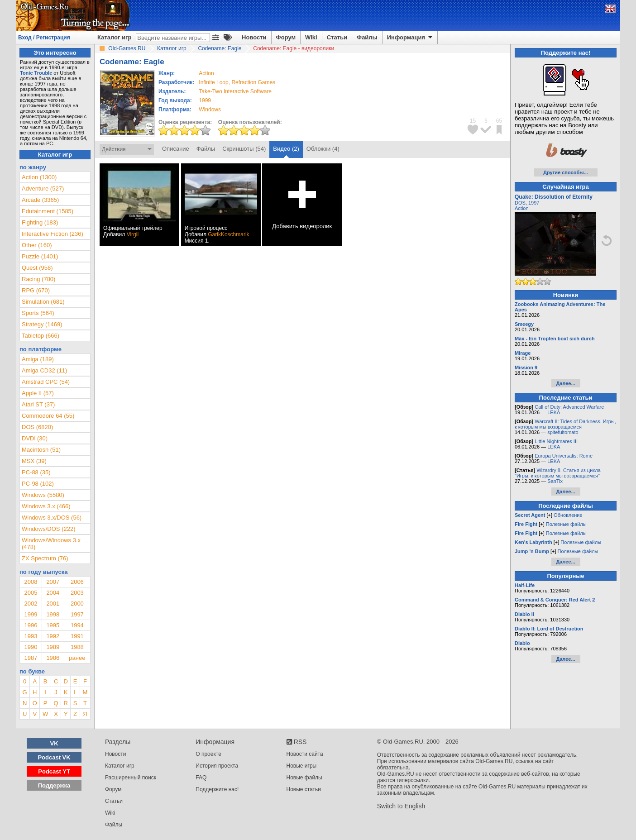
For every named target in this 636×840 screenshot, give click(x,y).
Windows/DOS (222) (48, 529)
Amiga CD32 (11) (44, 370)
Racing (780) (38, 279)
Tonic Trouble (36, 73)
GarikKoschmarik (228, 234)
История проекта (217, 766)
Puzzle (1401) (40, 256)
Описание (176, 149)
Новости (254, 37)
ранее (77, 658)
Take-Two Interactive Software (235, 91)
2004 (53, 593)
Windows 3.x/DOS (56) (52, 518)
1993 (31, 636)
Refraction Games (253, 82)
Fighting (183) (40, 222)
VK (54, 743)
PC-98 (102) (38, 484)
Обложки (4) (323, 149)
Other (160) (37, 245)
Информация (410, 38)
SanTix (555, 481)
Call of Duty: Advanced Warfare (569, 407)
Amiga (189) (38, 359)
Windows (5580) (43, 495)
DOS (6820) (37, 427)
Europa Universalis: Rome (564, 456)
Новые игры (302, 766)
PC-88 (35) (36, 472)
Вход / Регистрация (44, 38)
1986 (53, 658)
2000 (77, 604)
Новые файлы (304, 778)
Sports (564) (38, 313)
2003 (77, 593)
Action (522, 208)
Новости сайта (305, 754)
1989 (53, 647)
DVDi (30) (35, 438)
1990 (31, 647)
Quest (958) (37, 268)
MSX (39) (34, 461)
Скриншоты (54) (244, 149)
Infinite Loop (213, 82)
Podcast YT (54, 771)
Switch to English (401, 806)
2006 (77, 582)
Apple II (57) (38, 393)
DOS (520, 203)
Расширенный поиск (131, 778)
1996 (31, 625)
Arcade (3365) (40, 200)
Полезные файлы (566, 524)
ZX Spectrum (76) (45, 558)
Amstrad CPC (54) (46, 382)
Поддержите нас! (217, 789)
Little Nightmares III (556, 441)
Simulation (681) (43, 302)
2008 (31, 582)
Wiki (311, 37)
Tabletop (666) (41, 336)
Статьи (337, 37)
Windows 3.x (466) (46, 506)
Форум (286, 37)
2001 (53, 604)
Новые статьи (304, 789)
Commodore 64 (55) (48, 416)
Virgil (133, 234)
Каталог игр (114, 37)
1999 (205, 100)
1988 (77, 647)
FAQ (201, 778)
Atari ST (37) (38, 404)
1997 (77, 614)
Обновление (568, 515)
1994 (77, 625)
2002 (31, 604)
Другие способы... (566, 172)
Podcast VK (54, 757)
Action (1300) (39, 177)
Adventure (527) (43, 189)
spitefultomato (563, 432)
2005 (31, 593)
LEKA (554, 412)
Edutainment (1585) (48, 211)
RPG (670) (36, 290)
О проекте (208, 754)
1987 (31, 658)
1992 (53, 636)
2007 (53, 582)
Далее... (565, 383)
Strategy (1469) (42, 324)
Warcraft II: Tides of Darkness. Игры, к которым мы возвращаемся (565, 424)
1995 (53, 625)
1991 (77, 636)
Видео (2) (286, 149)
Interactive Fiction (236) (53, 234)
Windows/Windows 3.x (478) (51, 544)
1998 (53, 614)
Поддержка (54, 785)
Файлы (367, 37)
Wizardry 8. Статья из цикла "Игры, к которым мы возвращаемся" (558, 473)
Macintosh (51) (41, 450)
